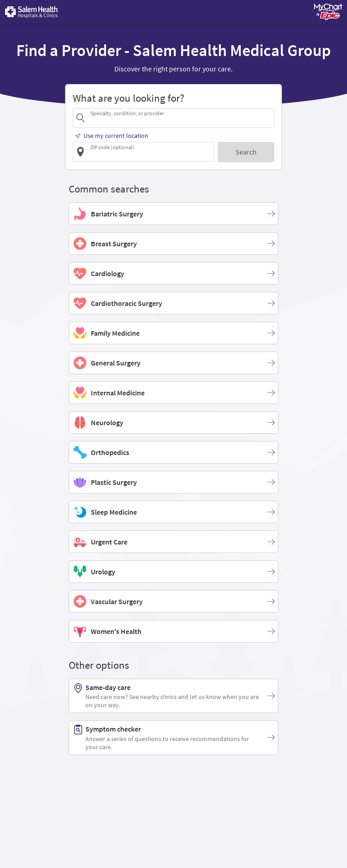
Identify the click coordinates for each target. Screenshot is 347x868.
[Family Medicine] (173, 333)
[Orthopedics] (173, 452)
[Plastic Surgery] (173, 482)
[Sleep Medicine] (173, 512)
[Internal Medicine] (173, 393)
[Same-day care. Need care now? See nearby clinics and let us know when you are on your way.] (173, 696)
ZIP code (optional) (112, 147)
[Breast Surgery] (173, 244)
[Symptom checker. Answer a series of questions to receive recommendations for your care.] (173, 737)
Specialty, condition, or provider (127, 113)
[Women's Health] (173, 631)
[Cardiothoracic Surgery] (173, 303)
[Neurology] (173, 422)
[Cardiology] (173, 273)
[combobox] (181, 118)
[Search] (246, 152)
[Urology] (173, 572)
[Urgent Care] (173, 542)
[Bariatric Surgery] (173, 214)
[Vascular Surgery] (173, 601)
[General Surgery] (173, 363)
